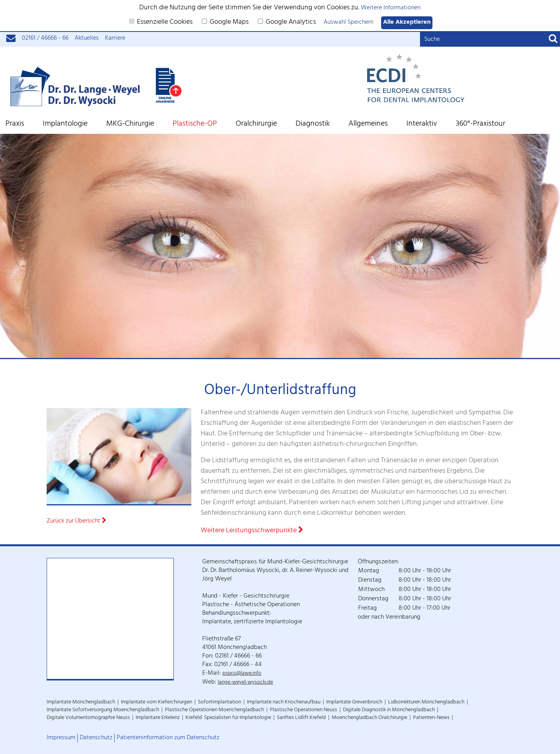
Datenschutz (96, 738)
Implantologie (65, 124)
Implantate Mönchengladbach (81, 702)
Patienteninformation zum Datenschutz (168, 738)
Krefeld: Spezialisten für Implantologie (228, 718)
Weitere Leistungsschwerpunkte (252, 531)
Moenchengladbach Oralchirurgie (369, 718)
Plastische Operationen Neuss (304, 710)
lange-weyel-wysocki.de (245, 683)
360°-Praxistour (480, 124)
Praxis (15, 124)
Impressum (61, 738)
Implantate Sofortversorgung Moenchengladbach (103, 710)
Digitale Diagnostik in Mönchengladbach (389, 710)
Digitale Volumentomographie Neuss (88, 718)
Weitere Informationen (391, 8)
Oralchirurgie (256, 124)
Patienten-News (431, 718)
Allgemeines (368, 124)
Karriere (115, 39)
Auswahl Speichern (348, 23)
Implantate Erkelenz (158, 718)
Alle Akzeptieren (407, 23)
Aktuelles (87, 39)
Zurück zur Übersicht (77, 522)
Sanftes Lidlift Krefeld (301, 718)
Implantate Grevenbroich (354, 702)
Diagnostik (313, 124)
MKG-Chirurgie (130, 124)
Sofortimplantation (220, 702)
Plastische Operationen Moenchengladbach (214, 710)
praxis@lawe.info (242, 674)
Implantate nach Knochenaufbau (284, 702)
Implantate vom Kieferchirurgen (157, 702)
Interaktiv (422, 124)
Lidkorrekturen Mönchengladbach (426, 702)
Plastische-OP (195, 124)
